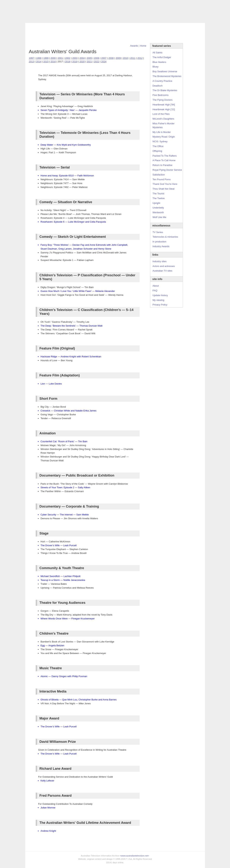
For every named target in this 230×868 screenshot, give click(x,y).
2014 (39, 62)
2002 (68, 58)
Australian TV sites (162, 271)
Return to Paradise (162, 165)
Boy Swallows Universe (165, 71)
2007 (104, 58)
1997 (32, 58)
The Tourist (158, 194)
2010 (125, 58)
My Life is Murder (162, 132)
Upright (156, 203)
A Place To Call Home (164, 160)
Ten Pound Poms (162, 179)
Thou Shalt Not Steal (164, 189)
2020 (82, 62)
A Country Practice (162, 81)
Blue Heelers (159, 62)
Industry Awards (161, 246)
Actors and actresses (164, 266)
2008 (111, 58)
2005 (89, 58)
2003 (75, 58)
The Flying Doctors (163, 100)
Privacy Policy (160, 305)
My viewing (158, 300)
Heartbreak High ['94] (164, 105)
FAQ (155, 291)
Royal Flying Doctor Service (167, 170)
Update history (160, 295)
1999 (46, 58)
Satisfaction (159, 175)
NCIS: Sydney (160, 141)
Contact (107, 20)
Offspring (157, 151)
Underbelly (158, 208)
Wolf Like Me (159, 217)
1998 (39, 58)
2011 (133, 58)
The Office (158, 146)
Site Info (94, 20)
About (156, 286)
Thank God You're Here (165, 184)
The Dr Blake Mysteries (165, 90)
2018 (68, 62)
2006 (97, 58)
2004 (82, 58)
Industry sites (160, 261)
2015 (46, 62)
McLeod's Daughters (163, 119)
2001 (60, 58)
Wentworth (158, 212)
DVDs (119, 20)
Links (83, 20)
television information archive (115, 8)
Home (143, 46)
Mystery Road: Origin (164, 137)
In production (159, 242)
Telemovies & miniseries (165, 237)
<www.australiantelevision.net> (134, 856)
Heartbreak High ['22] (164, 109)
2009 (118, 58)
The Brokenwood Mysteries (167, 76)
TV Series (58, 20)
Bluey (156, 67)
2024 (104, 62)
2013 (32, 62)
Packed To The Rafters (165, 156)
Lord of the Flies (161, 114)
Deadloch (158, 86)
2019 (75, 62)
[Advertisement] (115, 33)
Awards (72, 20)
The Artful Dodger (162, 57)
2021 (89, 62)
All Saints (158, 53)
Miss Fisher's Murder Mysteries (164, 125)
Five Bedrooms (161, 95)
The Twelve (159, 198)
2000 (53, 58)
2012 (140, 58)
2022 (97, 62)
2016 (53, 62)
